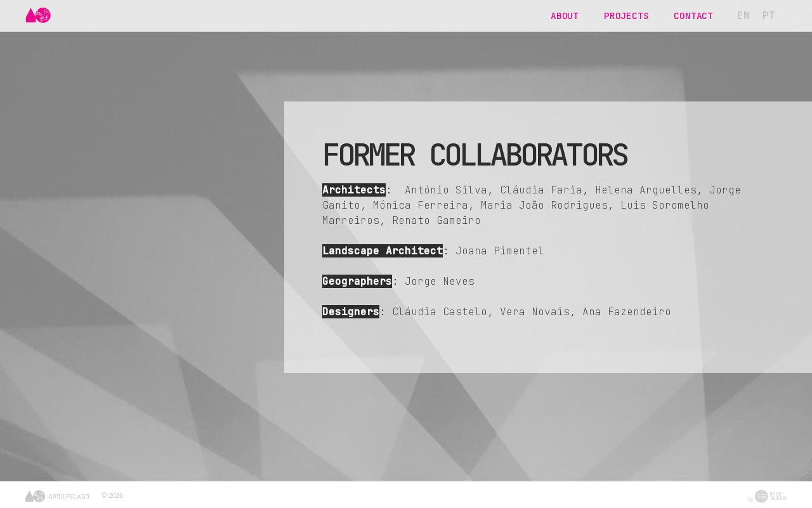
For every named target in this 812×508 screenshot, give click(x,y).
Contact (693, 16)
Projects (626, 16)
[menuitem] (743, 16)
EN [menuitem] (743, 16)
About (565, 16)
